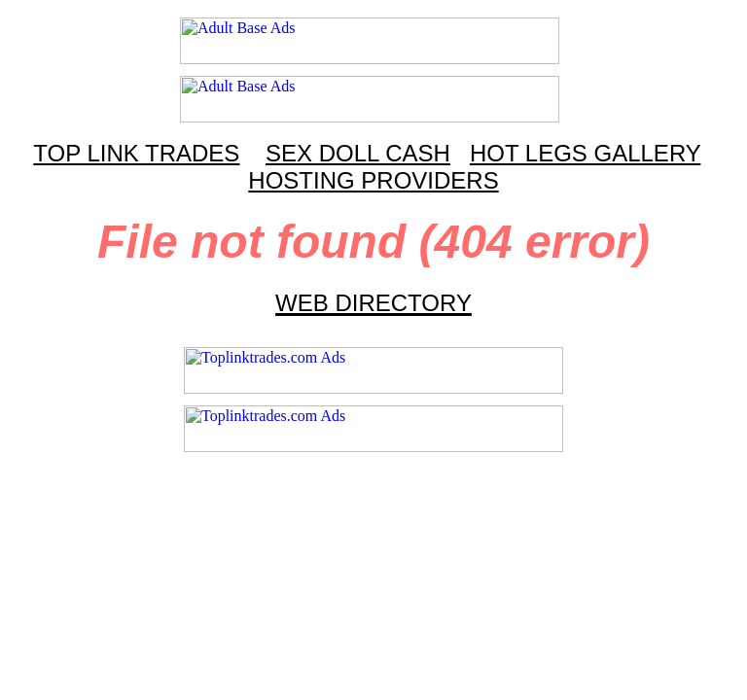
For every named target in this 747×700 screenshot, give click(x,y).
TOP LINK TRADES (136, 153)
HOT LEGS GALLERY (585, 153)
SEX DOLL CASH (358, 153)
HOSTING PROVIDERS (373, 180)
